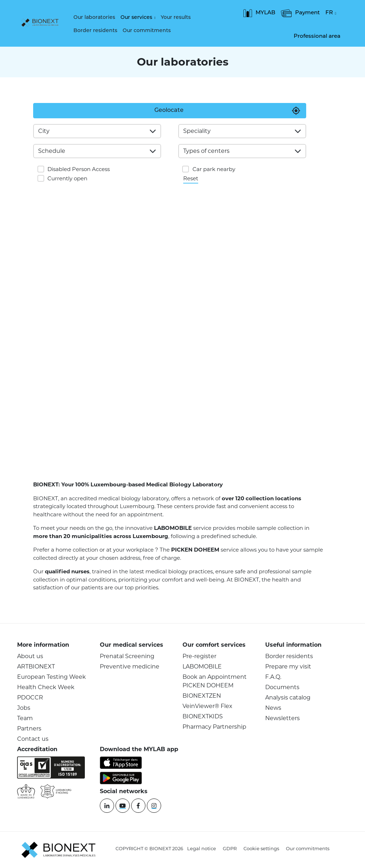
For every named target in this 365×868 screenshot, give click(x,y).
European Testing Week (52, 677)
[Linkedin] (107, 806)
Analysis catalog (288, 697)
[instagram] (154, 806)
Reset (191, 178)
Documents (282, 687)
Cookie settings (261, 848)
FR (329, 13)
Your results (176, 18)
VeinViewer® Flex (207, 706)
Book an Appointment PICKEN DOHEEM (215, 681)
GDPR (230, 848)
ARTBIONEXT (36, 666)
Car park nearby (214, 169)
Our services (136, 18)
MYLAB (259, 13)
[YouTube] (123, 806)
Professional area (317, 37)
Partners (29, 728)
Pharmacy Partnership (214, 727)
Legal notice (202, 848)
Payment (300, 13)
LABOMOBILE (202, 666)
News (273, 708)
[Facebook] (138, 806)
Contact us (33, 739)
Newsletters (282, 718)
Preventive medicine (130, 666)
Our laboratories (94, 18)
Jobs (24, 708)
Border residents (95, 31)
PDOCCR (30, 697)
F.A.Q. (273, 677)
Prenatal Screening (127, 656)
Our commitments (147, 31)
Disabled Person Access (79, 169)
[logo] (42, 23)
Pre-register (199, 656)
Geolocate (169, 110)
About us (30, 656)
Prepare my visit (288, 666)
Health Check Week (46, 687)
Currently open (67, 178)
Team (25, 718)
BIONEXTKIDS (203, 716)
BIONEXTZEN (202, 696)
